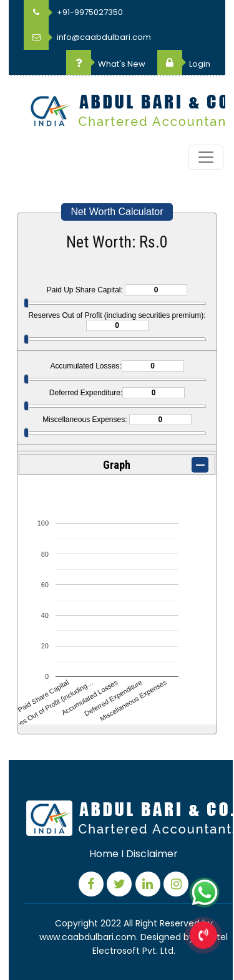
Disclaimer (152, 854)
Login (184, 64)
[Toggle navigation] (206, 157)
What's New (106, 64)
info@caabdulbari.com (87, 37)
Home (104, 854)
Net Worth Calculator (117, 212)
